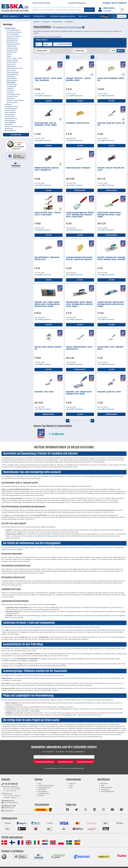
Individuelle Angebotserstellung (62, 16)
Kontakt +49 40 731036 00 (115, 3)
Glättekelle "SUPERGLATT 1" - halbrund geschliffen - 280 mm (78, 79)
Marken (27, 16)
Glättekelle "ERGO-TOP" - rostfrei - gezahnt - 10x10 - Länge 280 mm (48, 79)
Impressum (104, 783)
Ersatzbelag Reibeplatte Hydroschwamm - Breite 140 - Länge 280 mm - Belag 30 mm (80, 259)
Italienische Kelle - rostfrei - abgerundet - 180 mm (111, 348)
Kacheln (120, 51)
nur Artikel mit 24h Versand (65, 44)
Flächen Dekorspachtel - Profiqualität (78, 168)
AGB (102, 785)
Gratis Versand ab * (42, 3)
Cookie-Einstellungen (108, 792)
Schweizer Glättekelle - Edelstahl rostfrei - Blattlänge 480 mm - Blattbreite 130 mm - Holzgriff (111, 304)
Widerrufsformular (107, 788)
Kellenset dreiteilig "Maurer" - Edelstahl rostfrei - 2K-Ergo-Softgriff (48, 214)
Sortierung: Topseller (42, 51)
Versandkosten (43, 792)
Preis (39, 44)
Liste (113, 51)
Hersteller (48, 44)
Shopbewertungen (44, 794)
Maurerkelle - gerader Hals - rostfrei (109, 392)
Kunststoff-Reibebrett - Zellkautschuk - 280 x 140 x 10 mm (47, 259)
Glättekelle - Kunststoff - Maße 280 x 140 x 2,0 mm (111, 169)
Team (71, 785)
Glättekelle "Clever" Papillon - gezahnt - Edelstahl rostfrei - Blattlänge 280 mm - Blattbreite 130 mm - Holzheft (47, 304)
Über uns (72, 783)
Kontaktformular (7, 811)
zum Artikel (49, 101)
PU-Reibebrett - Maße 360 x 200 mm (78, 123)
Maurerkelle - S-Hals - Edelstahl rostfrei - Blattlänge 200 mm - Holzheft (79, 393)
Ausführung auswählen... (80, 190)
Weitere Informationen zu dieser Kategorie (47, 37)
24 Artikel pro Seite (80, 51)
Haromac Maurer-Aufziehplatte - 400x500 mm (111, 79)
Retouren (41, 796)
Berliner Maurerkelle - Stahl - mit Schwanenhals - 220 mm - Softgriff (46, 124)
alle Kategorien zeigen (16, 135)
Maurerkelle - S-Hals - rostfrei (44, 392)
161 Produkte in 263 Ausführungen (69, 28)
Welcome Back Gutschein (46, 785)
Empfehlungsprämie (44, 788)
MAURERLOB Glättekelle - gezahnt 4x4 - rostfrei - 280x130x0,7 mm (47, 169)
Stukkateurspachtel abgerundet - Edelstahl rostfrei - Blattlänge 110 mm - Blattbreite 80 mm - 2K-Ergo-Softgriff (80, 215)
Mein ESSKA (42, 790)
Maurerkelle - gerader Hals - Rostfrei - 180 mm (111, 124)
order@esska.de (8, 808)
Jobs (71, 788)
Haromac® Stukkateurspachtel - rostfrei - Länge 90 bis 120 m (79, 348)
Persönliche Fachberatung (77, 3)
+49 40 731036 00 (10, 784)
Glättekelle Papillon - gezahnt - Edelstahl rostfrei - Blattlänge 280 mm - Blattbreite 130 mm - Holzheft (79, 304)
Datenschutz (105, 790)
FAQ (39, 783)
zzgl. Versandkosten (43, 96)
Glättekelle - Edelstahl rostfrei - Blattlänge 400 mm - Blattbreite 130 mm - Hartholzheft (111, 259)
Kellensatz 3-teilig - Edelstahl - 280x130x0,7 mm (48, 348)
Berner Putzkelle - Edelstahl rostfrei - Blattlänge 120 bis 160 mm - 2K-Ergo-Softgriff (109, 215)
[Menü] (25, 142)
